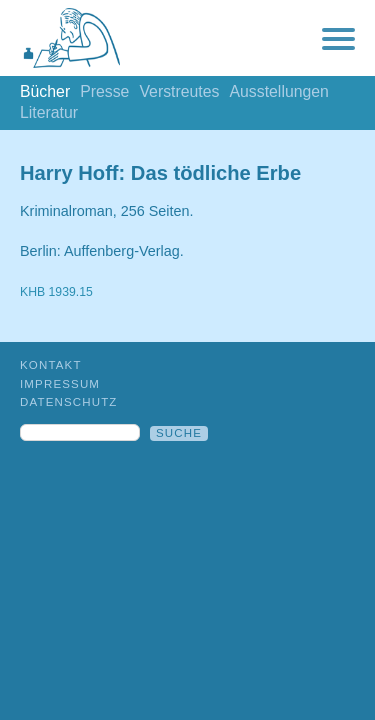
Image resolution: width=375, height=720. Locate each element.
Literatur (49, 112)
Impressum (60, 384)
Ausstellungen (278, 91)
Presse (104, 91)
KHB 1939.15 (56, 292)
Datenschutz (69, 402)
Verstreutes (179, 91)
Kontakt (51, 365)
